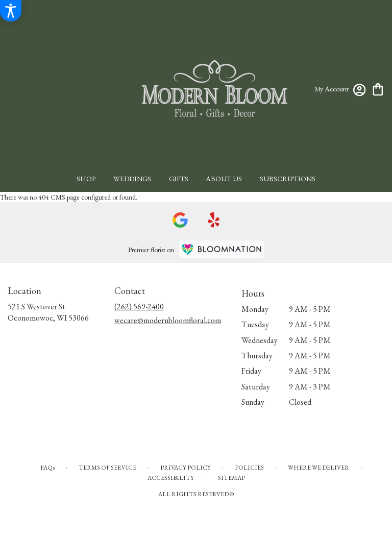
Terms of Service (107, 468)
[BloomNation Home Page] (222, 249)
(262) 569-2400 (139, 307)
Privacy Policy (186, 468)
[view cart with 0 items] (378, 89)
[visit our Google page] (180, 220)
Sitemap (231, 478)
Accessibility (171, 478)
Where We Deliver (318, 468)
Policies (249, 468)
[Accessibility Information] (11, 11)
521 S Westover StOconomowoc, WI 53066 (48, 312)
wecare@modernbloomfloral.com (168, 320)
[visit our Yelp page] (214, 220)
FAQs (47, 468)
